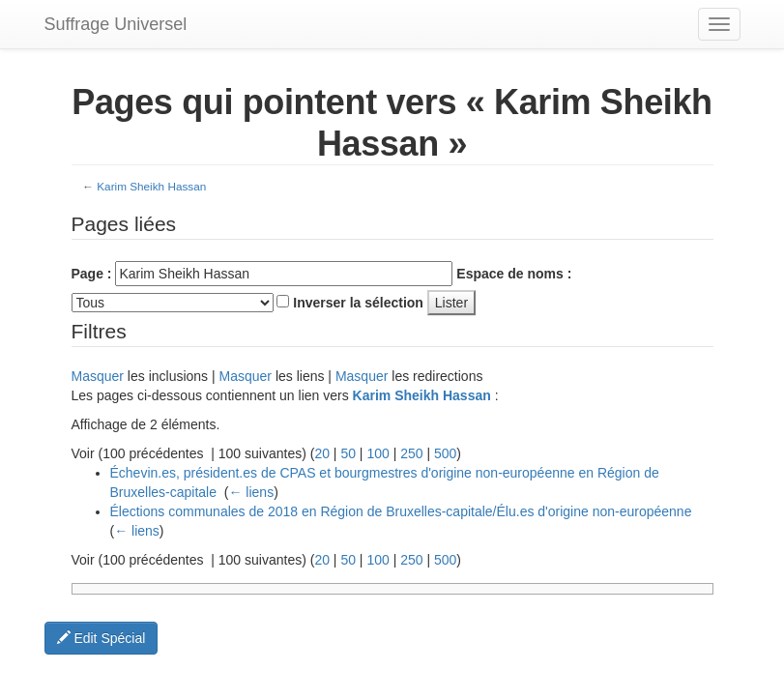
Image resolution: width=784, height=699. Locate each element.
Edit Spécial (102, 638)
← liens (251, 492)
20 (322, 453)
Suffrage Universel (116, 24)
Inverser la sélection (358, 303)
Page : (92, 274)
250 (411, 453)
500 (445, 453)
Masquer (98, 376)
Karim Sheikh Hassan (151, 186)
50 (348, 453)
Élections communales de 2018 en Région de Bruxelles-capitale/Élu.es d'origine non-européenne (401, 511)
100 (377, 453)
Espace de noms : (514, 274)
